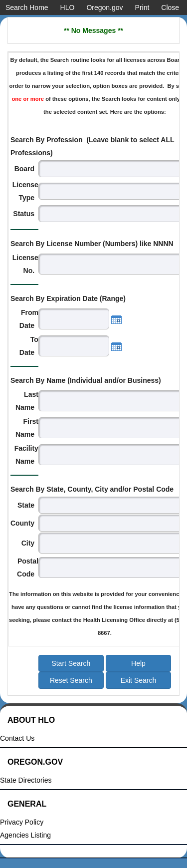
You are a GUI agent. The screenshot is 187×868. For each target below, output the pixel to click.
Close (170, 7)
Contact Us (17, 738)
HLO (68, 7)
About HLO (31, 720)
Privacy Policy (22, 822)
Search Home (27, 7)
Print (142, 7)
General (27, 804)
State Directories (26, 780)
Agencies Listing (25, 835)
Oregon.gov (104, 7)
